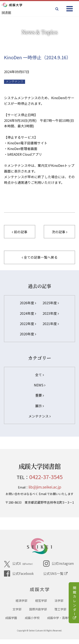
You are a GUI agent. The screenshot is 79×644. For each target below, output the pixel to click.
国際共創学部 (38, 614)
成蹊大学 (39, 591)
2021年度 (51, 324)
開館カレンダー (74, 603)
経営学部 (41, 605)
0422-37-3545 (46, 477)
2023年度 (51, 313)
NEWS (40, 385)
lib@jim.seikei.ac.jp (45, 487)
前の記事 (20, 232)
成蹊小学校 (32, 622)
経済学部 (21, 605)
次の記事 (60, 232)
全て (39, 375)
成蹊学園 (11, 622)
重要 (39, 395)
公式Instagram (58, 564)
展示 (39, 406)
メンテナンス (15, 82)
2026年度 (28, 303)
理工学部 (60, 614)
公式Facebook (19, 574)
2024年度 (28, 313)
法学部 (59, 605)
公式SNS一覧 (55, 574)
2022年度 (28, 324)
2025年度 (51, 303)
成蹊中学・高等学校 (60, 622)
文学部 (17, 614)
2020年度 (28, 334)
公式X (19, 564)
